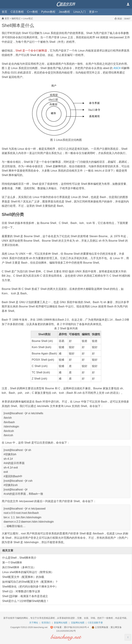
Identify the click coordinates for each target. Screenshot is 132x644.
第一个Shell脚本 (12, 563)
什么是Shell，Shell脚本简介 (19, 558)
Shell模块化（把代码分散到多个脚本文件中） (30, 587)
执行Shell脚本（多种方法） (19, 567)
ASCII (117, 68)
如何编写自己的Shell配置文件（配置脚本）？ (30, 582)
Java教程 (64, 12)
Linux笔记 (28, 18)
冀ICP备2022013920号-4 (76, 627)
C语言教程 (17, 12)
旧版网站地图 (78, 623)
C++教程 (32, 12)
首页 (4, 12)
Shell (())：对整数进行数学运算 (21, 591)
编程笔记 (16, 18)
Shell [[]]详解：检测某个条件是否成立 (25, 596)
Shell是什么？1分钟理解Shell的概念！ (26, 601)
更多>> (93, 12)
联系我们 (46, 623)
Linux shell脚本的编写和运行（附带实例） (28, 572)
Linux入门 (79, 12)
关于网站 (34, 623)
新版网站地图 (61, 623)
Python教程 (48, 12)
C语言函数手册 (95, 623)
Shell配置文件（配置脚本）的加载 (23, 577)
